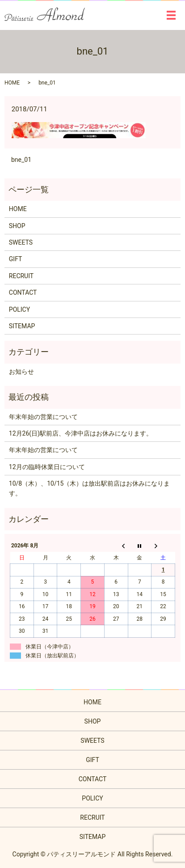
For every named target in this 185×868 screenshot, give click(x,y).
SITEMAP (22, 326)
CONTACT (23, 292)
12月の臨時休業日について (47, 467)
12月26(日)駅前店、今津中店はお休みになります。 (81, 433)
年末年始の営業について (43, 417)
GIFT (16, 259)
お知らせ (21, 372)
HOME (12, 83)
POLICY (19, 309)
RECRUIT (21, 276)
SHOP (17, 226)
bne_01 (21, 160)
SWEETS (21, 242)
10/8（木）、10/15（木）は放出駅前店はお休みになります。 (90, 488)
